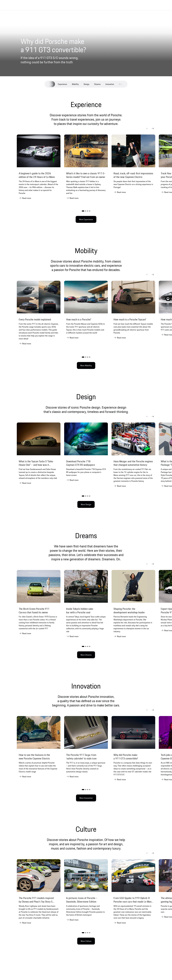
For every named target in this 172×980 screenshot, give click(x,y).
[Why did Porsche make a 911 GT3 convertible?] (69, 46)
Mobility (75, 84)
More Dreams (86, 655)
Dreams (97, 84)
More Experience (86, 219)
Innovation (110, 84)
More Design (86, 504)
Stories (50, 84)
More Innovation (86, 798)
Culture (122, 84)
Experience (62, 84)
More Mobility (86, 365)
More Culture (86, 941)
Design (86, 84)
